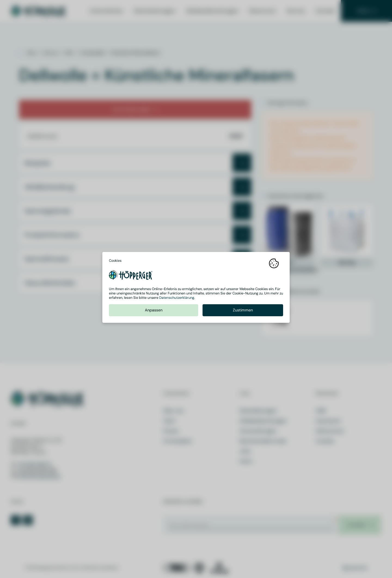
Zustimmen (243, 312)
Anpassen (154, 312)
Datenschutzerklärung (177, 299)
